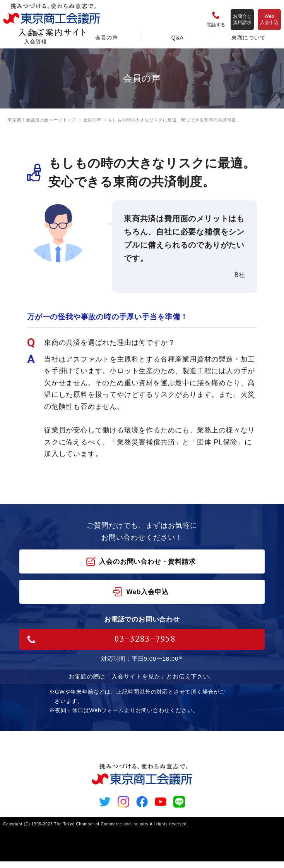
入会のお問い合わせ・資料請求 (141, 561)
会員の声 (92, 120)
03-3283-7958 (101, 639)
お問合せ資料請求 (242, 19)
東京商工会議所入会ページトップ (42, 120)
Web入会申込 (269, 19)
